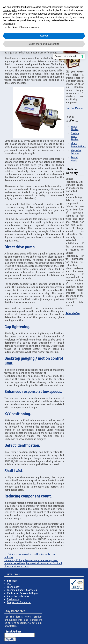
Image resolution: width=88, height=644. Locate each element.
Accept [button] (44, 36)
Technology (13, 587)
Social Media (74, 159)
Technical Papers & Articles (22, 590)
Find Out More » (74, 108)
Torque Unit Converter (19, 602)
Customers (13, 599)
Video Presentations (78, 145)
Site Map (12, 581)
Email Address (14, 632)
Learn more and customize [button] (44, 44)
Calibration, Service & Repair (23, 593)
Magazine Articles (76, 152)
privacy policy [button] (10, 10)
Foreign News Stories (75, 136)
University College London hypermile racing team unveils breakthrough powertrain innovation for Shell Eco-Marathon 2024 (33, 563)
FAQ (9, 584)
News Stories (75, 128)
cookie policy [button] (74, 14)
